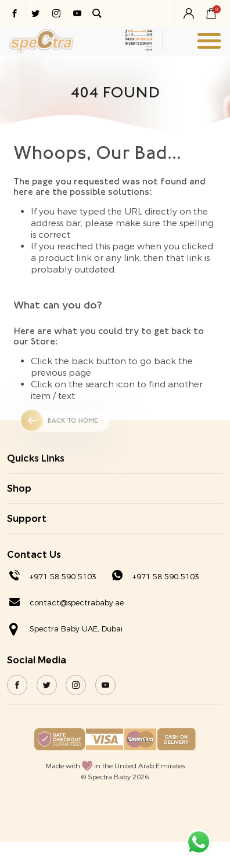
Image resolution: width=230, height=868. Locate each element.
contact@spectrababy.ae (77, 603)
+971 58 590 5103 (63, 577)
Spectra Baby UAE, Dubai (76, 629)
